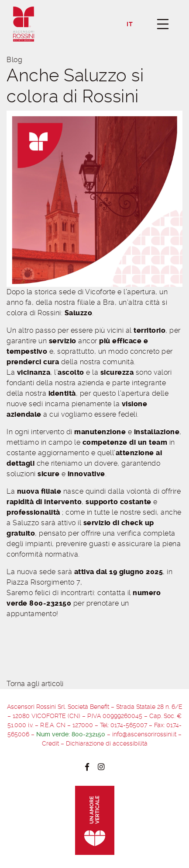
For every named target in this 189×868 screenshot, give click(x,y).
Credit (50, 743)
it (130, 24)
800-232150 (88, 734)
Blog (14, 60)
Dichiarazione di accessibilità (107, 743)
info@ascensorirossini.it (144, 734)
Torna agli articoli (35, 684)
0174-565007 (129, 725)
